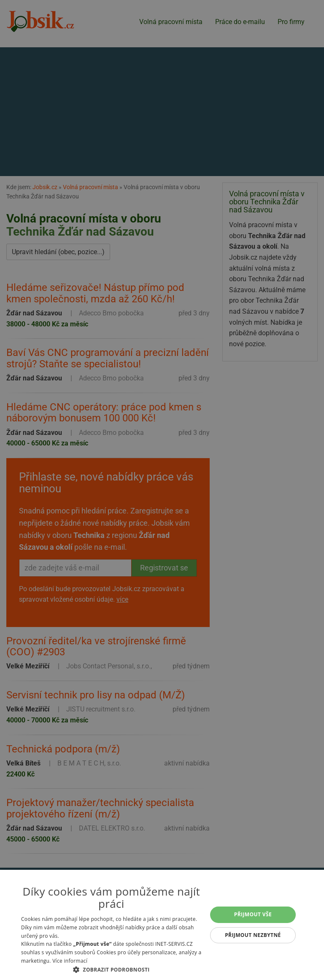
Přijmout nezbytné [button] (253, 935)
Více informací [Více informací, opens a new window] (70, 961)
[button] (111, 969)
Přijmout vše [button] (253, 914)
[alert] (162, 490)
